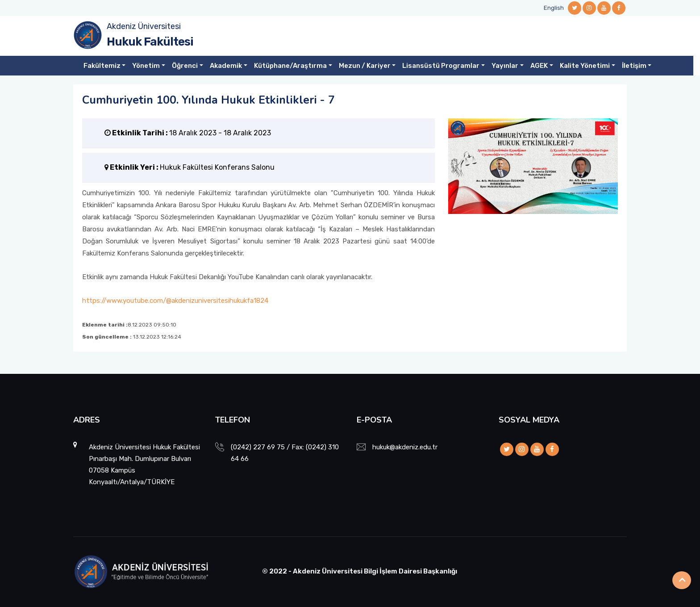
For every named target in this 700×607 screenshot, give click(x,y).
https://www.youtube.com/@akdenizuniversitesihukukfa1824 (175, 301)
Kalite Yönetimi (585, 66)
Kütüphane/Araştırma (290, 66)
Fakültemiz (102, 66)
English (554, 8)
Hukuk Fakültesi (150, 42)
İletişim (634, 66)
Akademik (226, 66)
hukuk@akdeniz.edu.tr (405, 447)
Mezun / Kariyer (365, 66)
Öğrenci (185, 66)
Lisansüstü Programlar (441, 66)
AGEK (539, 66)
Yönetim (146, 66)
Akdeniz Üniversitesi (144, 26)
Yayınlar (505, 66)
